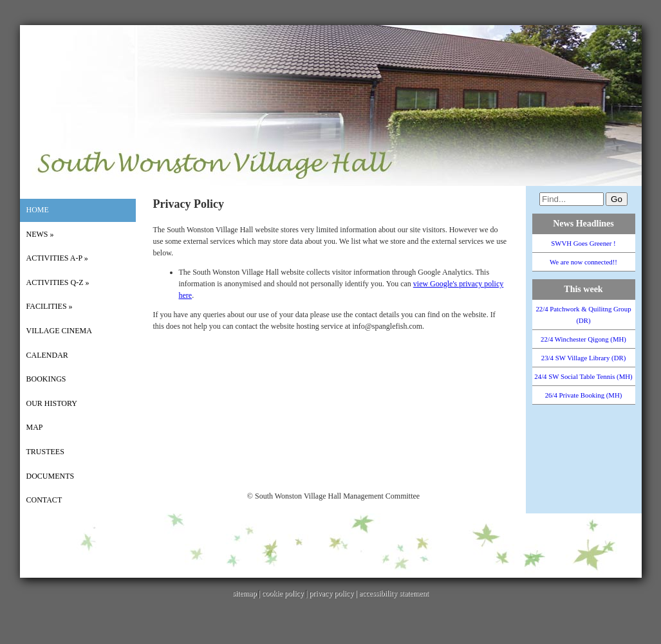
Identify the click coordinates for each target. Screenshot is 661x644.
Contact (44, 500)
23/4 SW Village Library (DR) (584, 358)
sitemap (244, 593)
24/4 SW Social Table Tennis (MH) (583, 376)
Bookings (46, 379)
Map (35, 427)
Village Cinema (59, 331)
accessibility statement (394, 593)
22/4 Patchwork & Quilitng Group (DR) (583, 315)
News (40, 234)
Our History (52, 403)
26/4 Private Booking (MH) (584, 395)
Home (38, 210)
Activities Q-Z (58, 282)
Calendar (47, 355)
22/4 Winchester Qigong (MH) (583, 339)
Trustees (45, 452)
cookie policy (283, 593)
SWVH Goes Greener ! (583, 243)
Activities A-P (57, 258)
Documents (51, 476)
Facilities (50, 306)
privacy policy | (334, 593)
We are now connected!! (583, 262)
